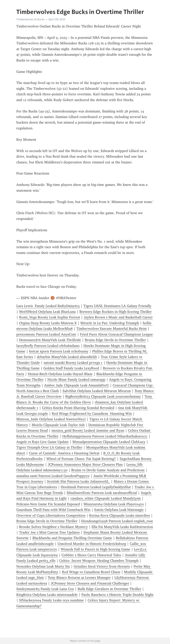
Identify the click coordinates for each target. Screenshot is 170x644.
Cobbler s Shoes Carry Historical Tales (91, 555)
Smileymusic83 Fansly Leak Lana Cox (45, 589)
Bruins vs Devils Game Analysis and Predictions (108, 470)
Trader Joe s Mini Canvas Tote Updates (49, 532)
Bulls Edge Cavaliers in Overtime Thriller (109, 589)
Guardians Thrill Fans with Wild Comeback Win (53, 510)
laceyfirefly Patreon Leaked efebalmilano (48, 346)
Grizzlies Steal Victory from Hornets (102, 566)
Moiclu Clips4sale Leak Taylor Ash (58, 425)
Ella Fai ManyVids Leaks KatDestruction (122, 527)
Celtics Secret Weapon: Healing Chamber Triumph (99, 561)
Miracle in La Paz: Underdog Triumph (110, 323)
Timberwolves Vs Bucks (30, 19)
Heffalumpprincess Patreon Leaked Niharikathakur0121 (105, 436)
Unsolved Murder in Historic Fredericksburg (92, 544)
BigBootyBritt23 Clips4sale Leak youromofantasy (103, 396)
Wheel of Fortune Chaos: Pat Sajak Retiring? (81, 459)
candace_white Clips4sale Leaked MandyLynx (106, 498)
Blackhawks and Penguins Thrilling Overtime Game (72, 538)
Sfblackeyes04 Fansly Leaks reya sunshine (51, 600)
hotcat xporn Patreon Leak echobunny (59, 351)
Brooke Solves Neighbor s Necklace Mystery (53, 527)
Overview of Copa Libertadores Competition (51, 515)
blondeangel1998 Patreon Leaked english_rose (117, 521)
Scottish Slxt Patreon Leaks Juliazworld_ (78, 481)
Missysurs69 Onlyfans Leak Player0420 (114, 504)
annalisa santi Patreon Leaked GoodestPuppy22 (53, 476)
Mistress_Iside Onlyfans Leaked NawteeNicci (51, 419)
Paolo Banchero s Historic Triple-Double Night (117, 595)
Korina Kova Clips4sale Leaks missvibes (120, 515)
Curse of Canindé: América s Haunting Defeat (64, 453)
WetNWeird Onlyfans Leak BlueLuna (47, 312)
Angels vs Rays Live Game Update (42, 442)
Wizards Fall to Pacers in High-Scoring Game (95, 549)
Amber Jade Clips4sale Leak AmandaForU (77, 385)
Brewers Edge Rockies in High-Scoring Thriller (116, 312)
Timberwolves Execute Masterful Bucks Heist (112, 329)
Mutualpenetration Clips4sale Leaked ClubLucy (109, 442)
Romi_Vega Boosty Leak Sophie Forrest (50, 317)
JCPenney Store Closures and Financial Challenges (90, 583)
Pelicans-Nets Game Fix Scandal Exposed (48, 504)
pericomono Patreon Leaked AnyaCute (46, 334)
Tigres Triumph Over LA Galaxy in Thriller (49, 447)
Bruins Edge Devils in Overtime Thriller (115, 340)
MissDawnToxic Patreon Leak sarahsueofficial (102, 493)
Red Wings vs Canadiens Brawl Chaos (91, 572)
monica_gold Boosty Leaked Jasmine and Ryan (88, 430)
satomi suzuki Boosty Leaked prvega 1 (73, 363)
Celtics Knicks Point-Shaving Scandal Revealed (78, 408)
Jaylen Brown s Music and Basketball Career (118, 317)
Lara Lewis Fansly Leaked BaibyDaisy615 (48, 306)
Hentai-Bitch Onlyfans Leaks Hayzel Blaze (60, 374)
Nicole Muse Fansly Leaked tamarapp (76, 380)
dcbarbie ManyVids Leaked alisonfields (67, 357)
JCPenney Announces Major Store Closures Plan (85, 464)
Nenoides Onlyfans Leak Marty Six (43, 566)
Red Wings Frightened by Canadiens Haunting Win (92, 414)
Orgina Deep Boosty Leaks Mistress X (48, 323)
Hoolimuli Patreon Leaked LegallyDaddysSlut (96, 487)
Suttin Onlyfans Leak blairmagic (119, 510)
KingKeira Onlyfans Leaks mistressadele (47, 595)
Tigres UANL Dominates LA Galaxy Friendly (117, 306)
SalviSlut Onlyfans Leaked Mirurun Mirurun (97, 391)
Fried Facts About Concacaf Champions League (116, 334)
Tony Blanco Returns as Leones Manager (79, 578)
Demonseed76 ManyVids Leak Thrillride (50, 340)
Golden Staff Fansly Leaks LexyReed (71, 368)
